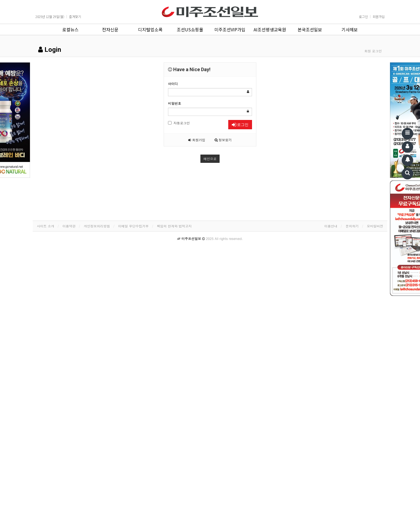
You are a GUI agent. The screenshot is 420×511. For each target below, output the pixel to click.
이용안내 (331, 226)
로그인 (363, 17)
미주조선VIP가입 (230, 29)
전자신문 (110, 29)
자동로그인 (179, 123)
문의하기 (352, 226)
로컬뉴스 (70, 29)
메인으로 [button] (210, 159)
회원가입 (379, 17)
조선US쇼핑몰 (190, 29)
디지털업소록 (150, 29)
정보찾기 (223, 140)
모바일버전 (375, 226)
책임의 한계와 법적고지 (174, 226)
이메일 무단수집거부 (133, 226)
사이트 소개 (46, 226)
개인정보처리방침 (97, 226)
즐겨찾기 (75, 17)
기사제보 (350, 29)
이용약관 (69, 226)
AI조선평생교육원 (270, 29)
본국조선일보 (310, 29)
